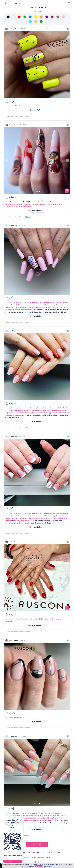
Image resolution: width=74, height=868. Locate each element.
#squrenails (63, 307)
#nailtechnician (27, 307)
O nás (43, 852)
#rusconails (29, 207)
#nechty (44, 305)
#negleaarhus (9, 307)
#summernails (25, 106)
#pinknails (13, 310)
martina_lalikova (13, 29)
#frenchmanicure (42, 204)
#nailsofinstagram (11, 204)
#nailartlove (60, 202)
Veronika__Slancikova (14, 225)
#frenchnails (34, 202)
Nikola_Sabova (13, 542)
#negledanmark (57, 305)
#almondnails (64, 413)
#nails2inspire (43, 202)
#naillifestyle (16, 106)
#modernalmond (26, 820)
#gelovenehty (46, 816)
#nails (29, 302)
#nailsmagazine (10, 717)
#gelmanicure (9, 621)
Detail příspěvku (36, 110)
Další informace (48, 866)
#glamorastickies (33, 310)
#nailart (34, 204)
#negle (64, 305)
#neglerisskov (14, 818)
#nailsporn (25, 619)
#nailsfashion (27, 204)
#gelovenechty (36, 305)
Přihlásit (27, 116)
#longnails (56, 307)
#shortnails (56, 413)
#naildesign (54, 302)
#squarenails (64, 518)
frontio (48, 857)
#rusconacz (14, 302)
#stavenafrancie (10, 207)
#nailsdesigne (41, 619)
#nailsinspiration (10, 305)
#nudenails (8, 415)
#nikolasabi (50, 619)
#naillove (20, 204)
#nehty (49, 305)
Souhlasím (39, 866)
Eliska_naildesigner (14, 125)
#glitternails (16, 415)
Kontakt (58, 852)
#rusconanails (23, 302)
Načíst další (37, 844)
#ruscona (8, 302)
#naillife (41, 307)
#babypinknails (22, 310)
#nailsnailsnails (63, 302)
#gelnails (29, 305)
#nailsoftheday (21, 305)
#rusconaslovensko (38, 813)
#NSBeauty (57, 619)
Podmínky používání (33, 852)
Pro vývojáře (50, 852)
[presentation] (6, 160)
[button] (34, 192)
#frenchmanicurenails (55, 204)
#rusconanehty (20, 207)
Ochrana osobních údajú (18, 852)
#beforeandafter (53, 820)
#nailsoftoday (9, 619)
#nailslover (8, 106)
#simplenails (18, 307)
